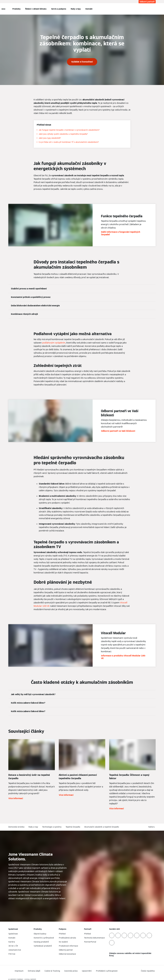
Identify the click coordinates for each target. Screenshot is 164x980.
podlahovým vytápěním (54, 343)
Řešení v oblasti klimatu (36, 9)
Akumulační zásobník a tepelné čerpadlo (102, 827)
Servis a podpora (59, 9)
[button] (152, 827)
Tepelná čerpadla (73, 827)
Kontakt (89, 9)
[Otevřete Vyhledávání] (154, 9)
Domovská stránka (16, 827)
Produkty (16, 9)
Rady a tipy (76, 9)
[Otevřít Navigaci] (3, 9)
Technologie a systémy (52, 827)
